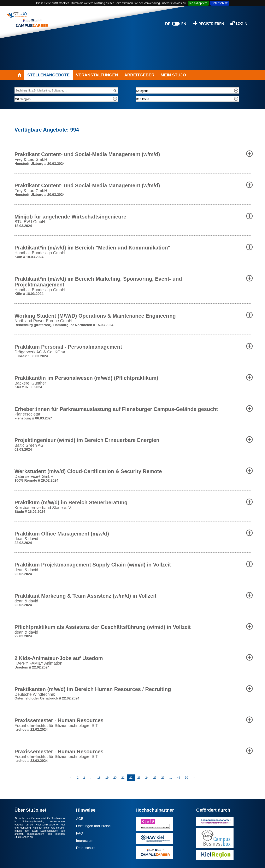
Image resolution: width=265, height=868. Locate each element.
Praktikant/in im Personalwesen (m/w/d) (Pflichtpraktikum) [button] (86, 378)
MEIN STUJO (173, 75)
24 (147, 778)
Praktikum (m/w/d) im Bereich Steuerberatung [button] (71, 502)
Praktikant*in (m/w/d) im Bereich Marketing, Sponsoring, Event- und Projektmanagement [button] (98, 282)
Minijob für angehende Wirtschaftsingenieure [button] (70, 217)
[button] (249, 154)
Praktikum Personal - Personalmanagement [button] (68, 347)
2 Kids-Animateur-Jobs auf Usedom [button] (59, 658)
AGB (80, 819)
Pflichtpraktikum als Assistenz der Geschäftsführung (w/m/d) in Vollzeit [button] (103, 627)
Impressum (85, 841)
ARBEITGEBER (139, 75)
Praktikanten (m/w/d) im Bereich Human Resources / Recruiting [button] (93, 689)
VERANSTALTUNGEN (97, 75)
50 (187, 778)
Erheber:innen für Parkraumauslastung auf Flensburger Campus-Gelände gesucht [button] (116, 409)
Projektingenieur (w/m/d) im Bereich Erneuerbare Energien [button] (87, 440)
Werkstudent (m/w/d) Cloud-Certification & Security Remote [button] (88, 471)
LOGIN (239, 23)
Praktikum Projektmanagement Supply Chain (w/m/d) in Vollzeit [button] (93, 565)
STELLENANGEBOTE (48, 75)
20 (115, 778)
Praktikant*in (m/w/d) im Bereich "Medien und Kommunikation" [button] (92, 248)
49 (178, 778)
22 (131, 778)
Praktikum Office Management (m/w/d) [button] (62, 534)
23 (139, 778)
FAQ (80, 833)
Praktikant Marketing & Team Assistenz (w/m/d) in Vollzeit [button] (85, 596)
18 (99, 778)
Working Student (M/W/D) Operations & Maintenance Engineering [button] (95, 316)
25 (155, 778)
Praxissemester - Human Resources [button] (59, 720)
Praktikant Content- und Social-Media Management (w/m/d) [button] (87, 154)
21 (123, 778)
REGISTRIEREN (209, 23)
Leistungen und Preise (93, 826)
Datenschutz (220, 3)
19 (107, 778)
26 (163, 778)
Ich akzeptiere (198, 3)
